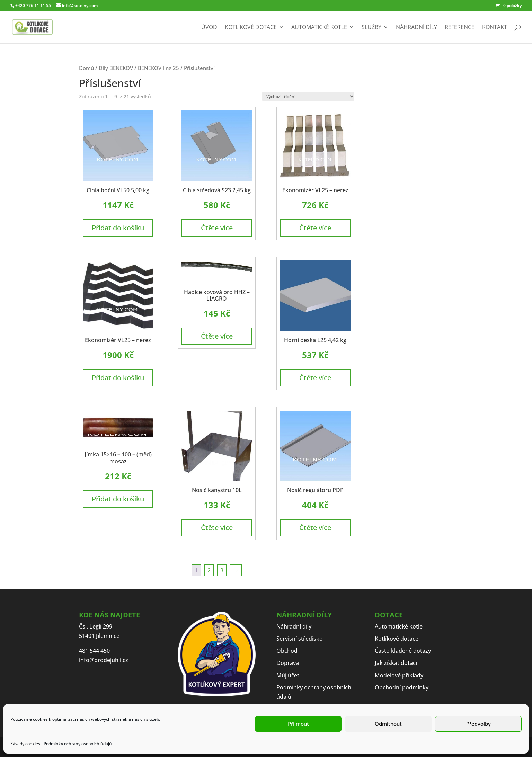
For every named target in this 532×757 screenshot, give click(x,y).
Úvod (209, 28)
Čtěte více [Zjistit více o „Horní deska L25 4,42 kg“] (315, 378)
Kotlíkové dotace (251, 28)
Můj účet (288, 675)
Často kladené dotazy (403, 651)
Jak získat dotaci (396, 663)
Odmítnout (388, 724)
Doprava (288, 663)
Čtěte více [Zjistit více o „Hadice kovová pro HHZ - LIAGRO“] (217, 336)
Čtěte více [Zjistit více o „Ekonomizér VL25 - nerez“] (315, 228)
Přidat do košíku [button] (118, 228)
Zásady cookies (25, 744)
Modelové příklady (399, 675)
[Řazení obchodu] (308, 96)
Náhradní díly (416, 28)
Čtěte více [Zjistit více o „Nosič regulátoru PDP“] (315, 528)
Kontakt (495, 28)
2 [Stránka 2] (209, 570)
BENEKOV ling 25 (158, 68)
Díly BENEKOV (116, 68)
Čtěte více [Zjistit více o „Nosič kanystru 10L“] (217, 528)
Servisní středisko (300, 639)
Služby (371, 28)
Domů (86, 68)
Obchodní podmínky (402, 687)
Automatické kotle (319, 28)
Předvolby (478, 724)
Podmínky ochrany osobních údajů (78, 744)
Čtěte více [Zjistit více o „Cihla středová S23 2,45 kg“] (217, 228)
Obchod (287, 651)
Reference (460, 28)
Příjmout (298, 724)
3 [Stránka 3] (222, 570)
